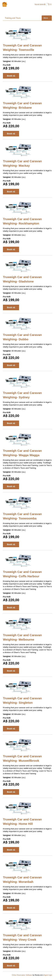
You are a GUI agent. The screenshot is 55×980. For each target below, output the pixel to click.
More (47, 18)
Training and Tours (13, 18)
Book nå (11, 76)
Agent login (48, 975)
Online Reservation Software (22, 975)
